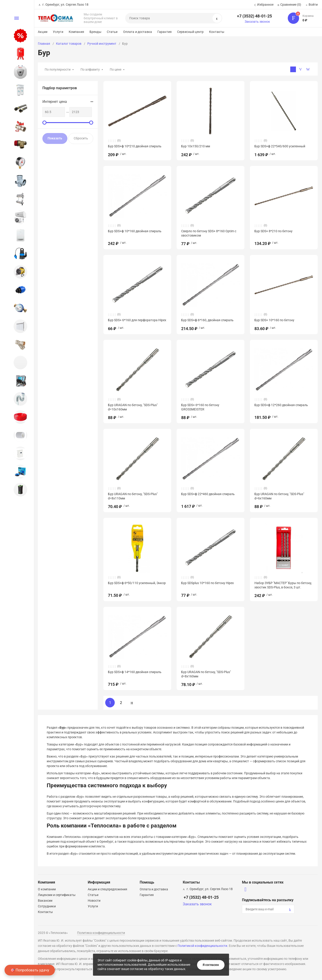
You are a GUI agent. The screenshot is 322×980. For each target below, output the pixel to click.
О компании (47, 889)
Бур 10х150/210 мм (196, 146)
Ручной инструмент (102, 44)
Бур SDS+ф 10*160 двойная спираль (135, 231)
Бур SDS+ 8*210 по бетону (273, 231)
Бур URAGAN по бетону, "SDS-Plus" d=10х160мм (133, 407)
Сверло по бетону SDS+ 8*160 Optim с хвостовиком (209, 233)
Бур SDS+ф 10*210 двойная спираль (135, 146)
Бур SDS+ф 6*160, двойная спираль (207, 320)
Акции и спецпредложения (107, 889)
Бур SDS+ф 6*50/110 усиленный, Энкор (137, 583)
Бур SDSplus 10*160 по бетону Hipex (207, 583)
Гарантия (165, 32)
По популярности (58, 69)
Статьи (112, 32)
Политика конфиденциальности (101, 933)
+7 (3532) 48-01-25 (254, 16)
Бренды (95, 32)
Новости (94, 901)
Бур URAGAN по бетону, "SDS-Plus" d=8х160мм (206, 674)
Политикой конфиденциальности (202, 946)
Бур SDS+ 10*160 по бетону (274, 320)
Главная (44, 44)
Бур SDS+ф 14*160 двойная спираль (135, 672)
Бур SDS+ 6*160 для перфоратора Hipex (137, 320)
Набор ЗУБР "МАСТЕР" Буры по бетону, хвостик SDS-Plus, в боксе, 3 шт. (283, 585)
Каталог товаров (69, 44)
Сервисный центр (190, 32)
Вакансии (45, 901)
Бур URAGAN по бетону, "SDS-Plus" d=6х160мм (279, 496)
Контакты (217, 32)
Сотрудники (47, 906)
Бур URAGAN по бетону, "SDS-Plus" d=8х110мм (133, 496)
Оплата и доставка (138, 32)
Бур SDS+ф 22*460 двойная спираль (208, 494)
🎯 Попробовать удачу (30, 970)
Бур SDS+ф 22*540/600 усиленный (280, 146)
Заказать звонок (257, 22)
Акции (43, 32)
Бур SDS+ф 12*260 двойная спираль (281, 405)
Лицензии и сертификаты (57, 895)
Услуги (58, 32)
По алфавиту (90, 69)
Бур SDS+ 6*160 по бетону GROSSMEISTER (200, 407)
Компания (76, 32)
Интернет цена (55, 102)
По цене (116, 69)
